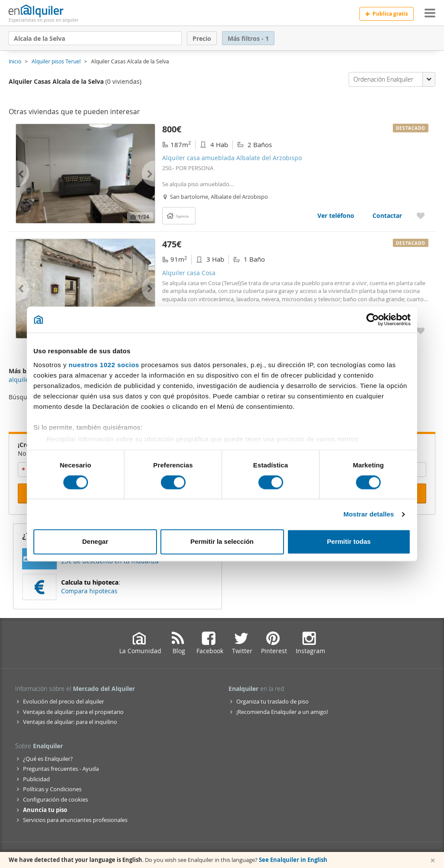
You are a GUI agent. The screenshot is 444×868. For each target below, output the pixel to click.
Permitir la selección (222, 542)
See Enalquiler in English (293, 860)
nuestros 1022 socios (104, 365)
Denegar (95, 542)
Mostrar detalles (369, 514)
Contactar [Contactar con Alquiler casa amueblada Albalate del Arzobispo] (387, 215)
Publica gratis (387, 14)
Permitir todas (349, 542)
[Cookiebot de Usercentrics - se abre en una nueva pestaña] (373, 319)
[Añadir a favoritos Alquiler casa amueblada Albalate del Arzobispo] (421, 215)
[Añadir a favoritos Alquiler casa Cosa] (421, 330)
